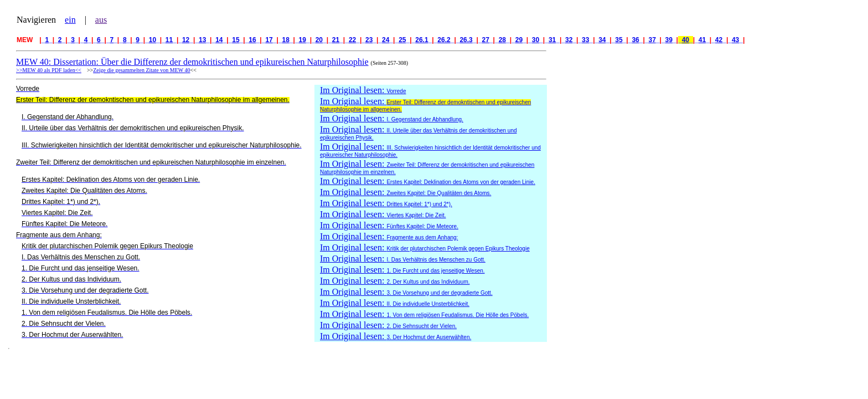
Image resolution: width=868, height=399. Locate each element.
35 (619, 40)
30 (536, 40)
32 (569, 40)
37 (652, 40)
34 (603, 40)
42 (719, 40)
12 (186, 40)
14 (219, 40)
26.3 (466, 40)
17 (269, 40)
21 (336, 40)
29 (519, 40)
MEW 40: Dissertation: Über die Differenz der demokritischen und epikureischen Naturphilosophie (192, 62)
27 (486, 40)
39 (669, 40)
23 (369, 40)
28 (502, 40)
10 (153, 40)
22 (352, 40)
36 (636, 40)
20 (319, 40)
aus (101, 20)
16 (253, 40)
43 (735, 40)
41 (702, 40)
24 (386, 40)
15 (236, 40)
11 (169, 40)
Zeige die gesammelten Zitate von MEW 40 (141, 70)
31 (552, 40)
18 (286, 40)
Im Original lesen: (363, 90)
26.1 (422, 40)
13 (202, 40)
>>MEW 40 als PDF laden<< (49, 70)
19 (303, 40)
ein (70, 20)
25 (402, 40)
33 (585, 40)
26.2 (444, 40)
